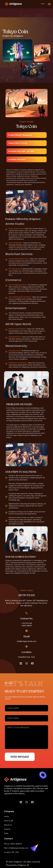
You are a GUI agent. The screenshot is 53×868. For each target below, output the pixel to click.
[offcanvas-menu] (43, 4)
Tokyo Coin (15, 32)
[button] (49, 4)
